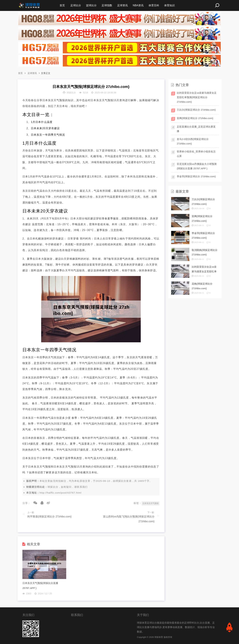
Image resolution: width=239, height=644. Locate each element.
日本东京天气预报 (151, 503)
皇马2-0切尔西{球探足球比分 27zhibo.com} (193, 141)
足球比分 (76, 5)
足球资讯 (122, 5)
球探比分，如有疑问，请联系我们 (68, 487)
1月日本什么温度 (42, 122)
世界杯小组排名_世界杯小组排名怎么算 (196, 154)
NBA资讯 (138, 5)
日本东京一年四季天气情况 (48, 135)
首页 (62, 5)
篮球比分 (91, 5)
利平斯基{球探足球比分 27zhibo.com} (49, 517)
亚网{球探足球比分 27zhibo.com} (195, 118)
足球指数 (107, 5)
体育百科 (154, 5)
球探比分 (121, 481)
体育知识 (169, 5)
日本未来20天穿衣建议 (45, 128)
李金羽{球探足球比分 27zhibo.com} (196, 176)
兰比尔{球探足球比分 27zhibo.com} (196, 110)
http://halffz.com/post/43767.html (60, 493)
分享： (26, 503)
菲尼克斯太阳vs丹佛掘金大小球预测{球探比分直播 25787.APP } (197, 166)
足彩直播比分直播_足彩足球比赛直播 (196, 129)
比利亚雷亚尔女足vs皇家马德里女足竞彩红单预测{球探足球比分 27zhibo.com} (197, 97)
